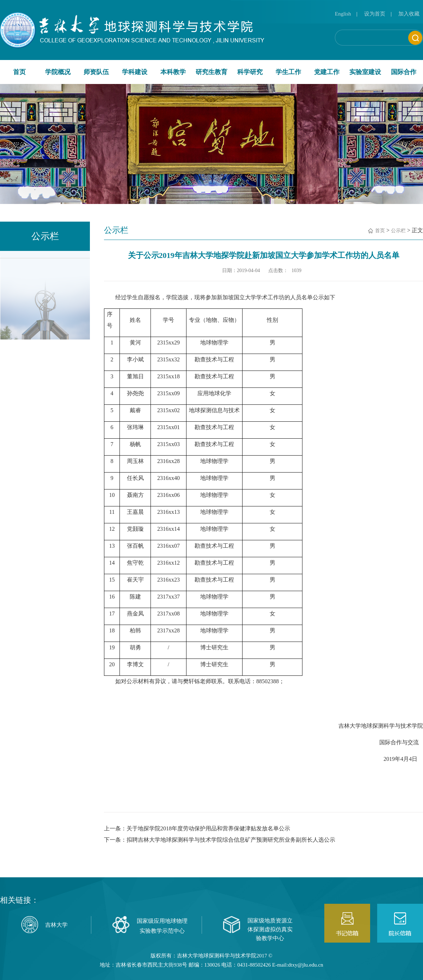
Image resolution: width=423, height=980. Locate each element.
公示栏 (398, 231)
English (343, 14)
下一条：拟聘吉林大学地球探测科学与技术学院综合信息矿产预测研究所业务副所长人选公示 (220, 840)
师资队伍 (96, 72)
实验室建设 (365, 72)
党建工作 (327, 72)
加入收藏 (409, 14)
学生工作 (288, 72)
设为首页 (375, 14)
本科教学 (173, 72)
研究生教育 (211, 72)
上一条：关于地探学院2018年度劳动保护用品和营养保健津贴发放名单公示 (197, 828)
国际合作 (404, 72)
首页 (19, 72)
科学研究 (250, 72)
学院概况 (58, 72)
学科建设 (135, 72)
